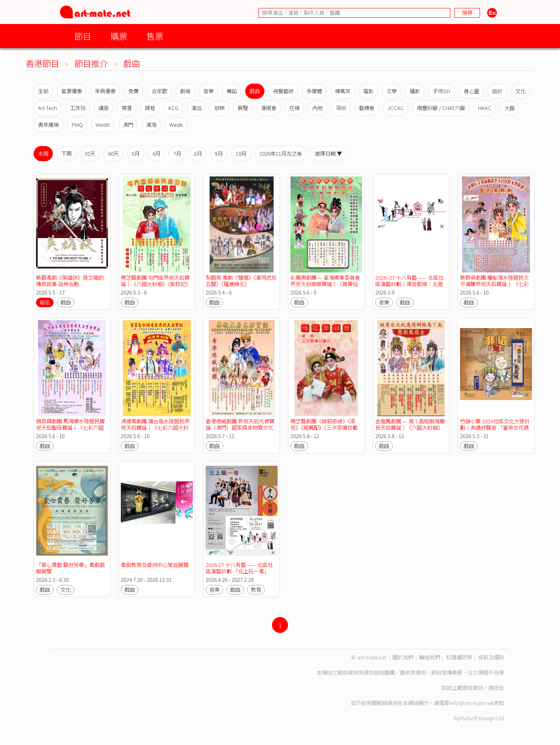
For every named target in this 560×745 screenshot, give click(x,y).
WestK (103, 125)
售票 (155, 36)
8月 (198, 153)
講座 (104, 108)
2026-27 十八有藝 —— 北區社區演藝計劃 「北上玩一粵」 (239, 568)
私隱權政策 (459, 657)
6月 (156, 153)
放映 (220, 108)
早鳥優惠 (105, 91)
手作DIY (442, 91)
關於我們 (403, 657)
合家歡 (159, 91)
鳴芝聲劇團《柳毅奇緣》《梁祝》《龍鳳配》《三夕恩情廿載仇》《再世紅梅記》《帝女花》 (324, 428)
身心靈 (471, 91)
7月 (177, 153)
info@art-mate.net (472, 703)
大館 (510, 108)
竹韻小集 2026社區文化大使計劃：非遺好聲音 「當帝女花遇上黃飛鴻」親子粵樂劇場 (495, 428)
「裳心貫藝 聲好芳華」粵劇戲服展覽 (70, 568)
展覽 (243, 108)
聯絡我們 (430, 657)
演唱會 (269, 108)
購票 (119, 36)
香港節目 (42, 63)
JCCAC (396, 108)
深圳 (341, 108)
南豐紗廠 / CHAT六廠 (441, 108)
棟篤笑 (343, 91)
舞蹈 (232, 91)
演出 (196, 108)
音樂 (208, 91)
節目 (83, 36)
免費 (134, 91)
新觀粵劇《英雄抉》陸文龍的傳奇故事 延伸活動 (70, 281)
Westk (176, 125)
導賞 (127, 108)
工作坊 (78, 108)
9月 (219, 153)
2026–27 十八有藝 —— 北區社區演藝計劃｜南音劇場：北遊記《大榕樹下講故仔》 (409, 284)
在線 (294, 108)
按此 (499, 688)
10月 (241, 153)
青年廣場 (48, 125)
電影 (368, 91)
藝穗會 (367, 108)
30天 (90, 153)
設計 (497, 91)
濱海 (151, 125)
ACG (173, 108)
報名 (45, 302)
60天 (113, 153)
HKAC (485, 108)
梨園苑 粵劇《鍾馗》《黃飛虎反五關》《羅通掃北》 (241, 281)
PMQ (77, 125)
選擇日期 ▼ (328, 153)
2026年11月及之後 (281, 153)
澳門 (128, 125)
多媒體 (314, 91)
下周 (66, 153)
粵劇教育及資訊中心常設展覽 (155, 565)
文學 (392, 91)
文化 (520, 91)
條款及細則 (491, 657)
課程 (150, 108)
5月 (136, 153)
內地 (318, 108)
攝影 (415, 91)
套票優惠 (72, 91)
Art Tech (48, 108)
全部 (43, 91)
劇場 (185, 91)
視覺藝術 (283, 91)
